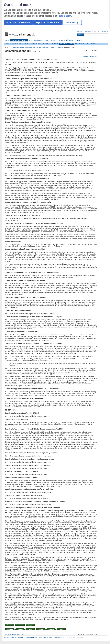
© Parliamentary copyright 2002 (15, 634)
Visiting (71, 40)
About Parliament (50, 40)
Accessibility (79, 31)
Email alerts (88, 31)
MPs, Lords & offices (36, 40)
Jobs (40, 637)
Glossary (14, 637)
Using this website (48, 637)
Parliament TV (80, 44)
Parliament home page (18, 47)
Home (7, 40)
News (88, 44)
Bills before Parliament (57, 47)
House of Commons (11, 44)
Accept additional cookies (18, 22)
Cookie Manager (81, 637)
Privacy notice (64, 637)
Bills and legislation (44, 47)
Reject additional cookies (48, 22)
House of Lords (24, 44)
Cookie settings (72, 22)
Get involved (62, 40)
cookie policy (65, 16)
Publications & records (67, 44)
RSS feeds (97, 31)
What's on (34, 44)
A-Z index (7, 637)
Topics (93, 44)
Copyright (57, 637)
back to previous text (90, 57)
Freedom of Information (31, 637)
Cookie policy (72, 637)
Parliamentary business (19, 40)
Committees (54, 44)
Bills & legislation (44, 44)
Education (78, 40)
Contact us (105, 31)
